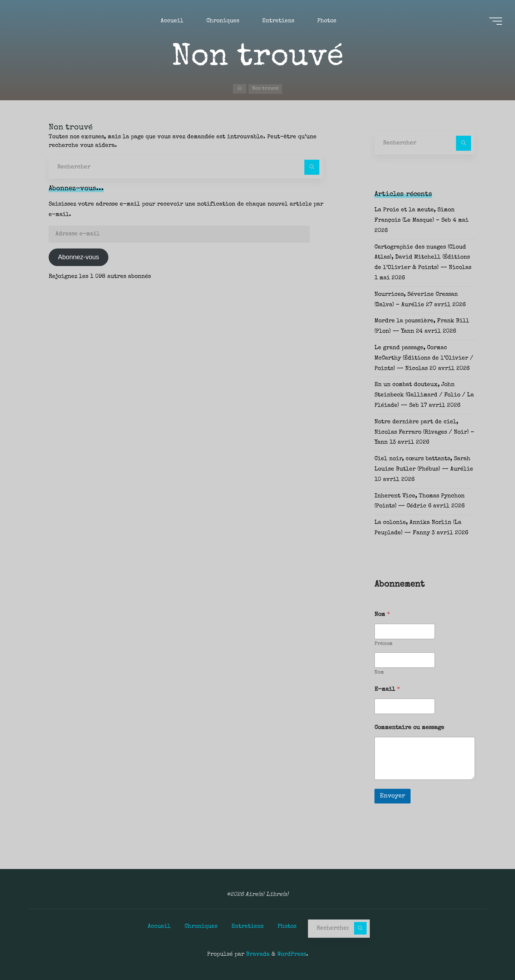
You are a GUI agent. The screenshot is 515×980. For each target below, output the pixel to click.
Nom (379, 672)
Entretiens (247, 926)
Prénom (383, 644)
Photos (287, 926)
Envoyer (393, 796)
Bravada (257, 954)
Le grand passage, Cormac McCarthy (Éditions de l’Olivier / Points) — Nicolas (424, 358)
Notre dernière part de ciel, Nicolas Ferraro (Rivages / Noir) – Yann (424, 433)
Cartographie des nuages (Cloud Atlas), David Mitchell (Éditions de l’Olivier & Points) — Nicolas (423, 258)
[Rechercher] (312, 167)
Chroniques (201, 926)
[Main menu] (494, 22)
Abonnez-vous (79, 257)
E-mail (387, 690)
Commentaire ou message (409, 728)
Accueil (159, 926)
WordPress (292, 954)
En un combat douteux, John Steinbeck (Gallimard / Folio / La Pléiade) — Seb (424, 395)
